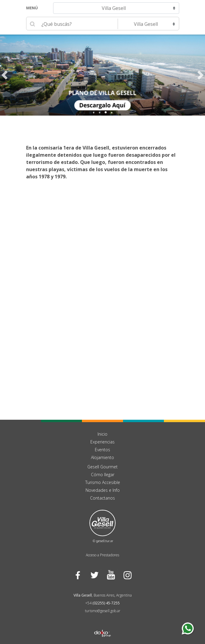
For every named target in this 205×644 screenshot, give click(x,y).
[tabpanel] (102, 75)
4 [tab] (112, 113)
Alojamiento (102, 457)
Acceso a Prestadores (102, 555)
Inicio (102, 434)
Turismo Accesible (103, 482)
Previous (5, 75)
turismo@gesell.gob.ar (103, 611)
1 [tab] (94, 113)
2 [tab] (100, 113)
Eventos (102, 450)
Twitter (94, 575)
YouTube (111, 575)
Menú (32, 8)
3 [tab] (106, 113)
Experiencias (102, 442)
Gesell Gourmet (102, 467)
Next (200, 75)
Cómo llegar (103, 475)
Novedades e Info (103, 490)
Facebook (78, 575)
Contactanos (102, 498)
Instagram (127, 575)
